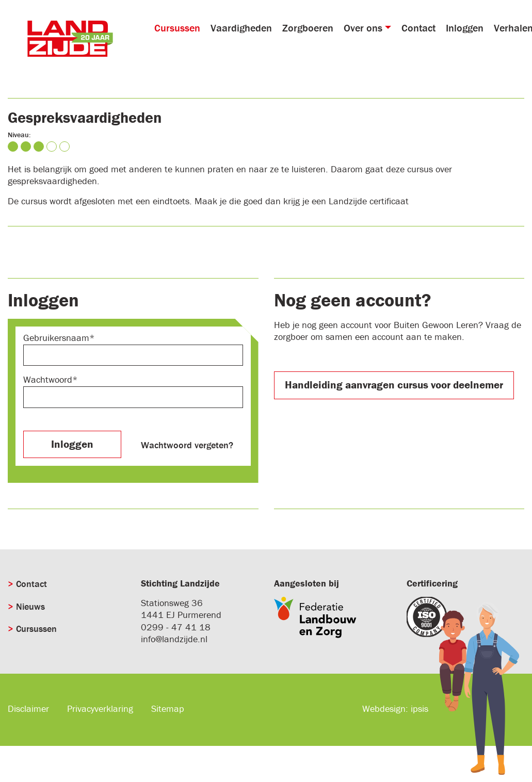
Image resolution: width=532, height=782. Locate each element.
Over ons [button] (363, 28)
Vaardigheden (241, 28)
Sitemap (168, 708)
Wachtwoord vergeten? (187, 445)
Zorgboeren (308, 28)
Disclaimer (28, 708)
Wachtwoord (48, 379)
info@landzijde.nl (174, 639)
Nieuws (30, 606)
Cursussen (177, 28)
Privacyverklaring (100, 708)
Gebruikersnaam (56, 338)
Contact (418, 28)
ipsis (420, 708)
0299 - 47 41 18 (176, 627)
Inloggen (465, 28)
